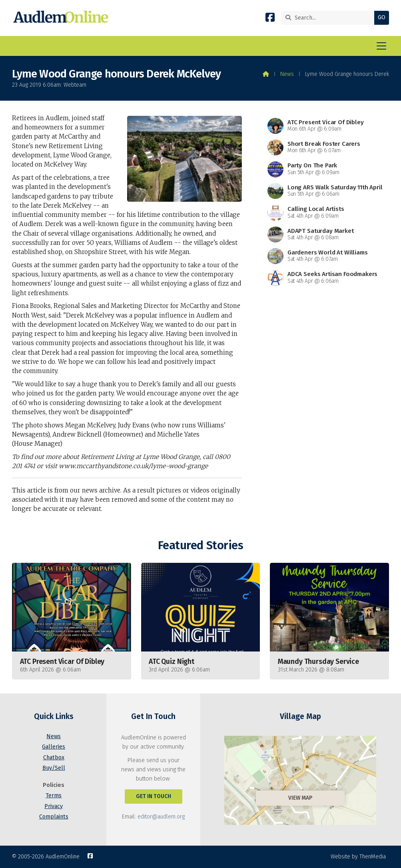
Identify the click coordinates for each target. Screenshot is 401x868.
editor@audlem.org (161, 817)
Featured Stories (200, 545)
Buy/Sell (54, 768)
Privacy (54, 806)
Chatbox (54, 758)
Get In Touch (154, 796)
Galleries (54, 747)
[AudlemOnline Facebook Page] (270, 19)
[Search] (330, 18)
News (287, 74)
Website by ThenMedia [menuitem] (358, 857)
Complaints (54, 817)
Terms (54, 796)
